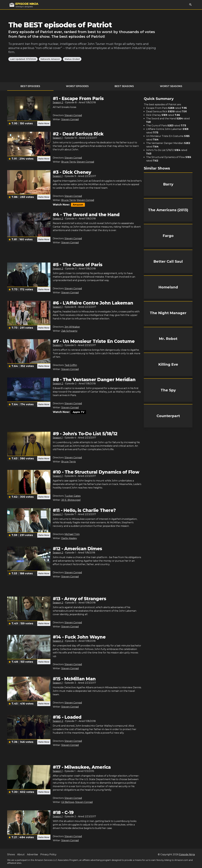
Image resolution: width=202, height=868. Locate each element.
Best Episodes (30, 86)
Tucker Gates (72, 496)
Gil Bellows (68, 802)
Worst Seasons (171, 86)
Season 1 (58, 138)
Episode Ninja (187, 854)
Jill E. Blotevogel (71, 500)
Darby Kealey (69, 538)
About (21, 854)
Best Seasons (124, 86)
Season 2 (58, 102)
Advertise (32, 854)
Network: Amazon (50, 59)
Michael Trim (72, 534)
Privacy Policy (48, 854)
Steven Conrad (73, 115)
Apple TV (78, 412)
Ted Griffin (71, 365)
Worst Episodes (77, 86)
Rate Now (44, 123)
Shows (11, 854)
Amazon (78, 205)
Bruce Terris (68, 162)
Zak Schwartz (69, 331)
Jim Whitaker (72, 327)
